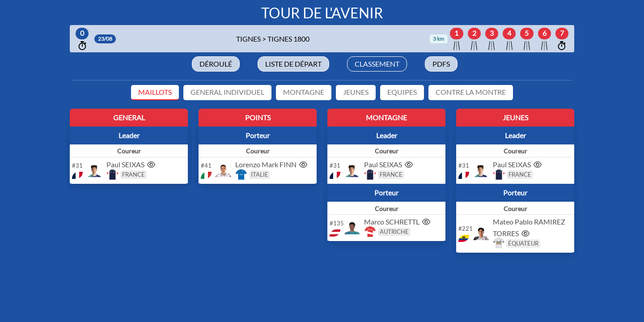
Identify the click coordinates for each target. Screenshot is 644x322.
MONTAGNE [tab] (304, 92)
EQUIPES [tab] (402, 92)
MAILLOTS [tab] (155, 92)
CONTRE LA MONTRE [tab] (471, 92)
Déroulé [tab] (216, 64)
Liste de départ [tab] (293, 64)
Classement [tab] (377, 64)
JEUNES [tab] (356, 92)
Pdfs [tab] (441, 64)
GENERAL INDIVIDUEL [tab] (227, 92)
